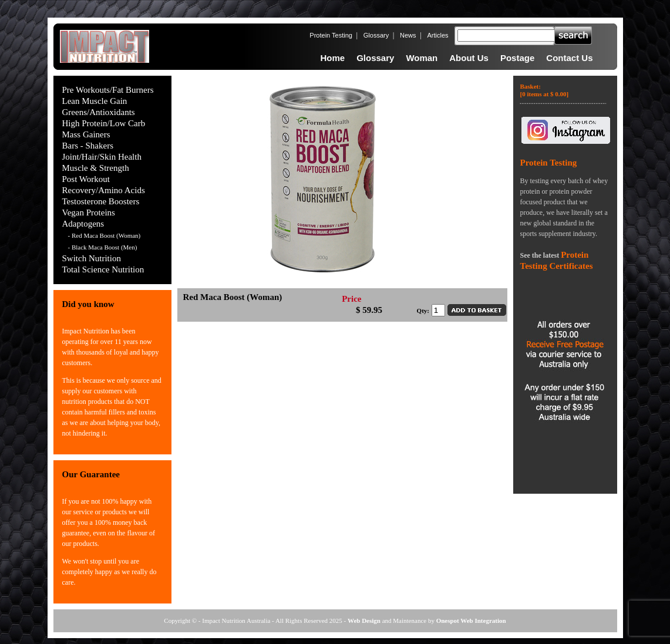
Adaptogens (83, 224)
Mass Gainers (86, 134)
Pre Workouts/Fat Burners (108, 90)
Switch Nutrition (92, 258)
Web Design (364, 621)
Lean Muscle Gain (95, 101)
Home (332, 58)
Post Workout (86, 179)
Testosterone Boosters (101, 201)
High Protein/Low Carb (104, 123)
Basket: (545, 90)
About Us (469, 58)
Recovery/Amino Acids (104, 190)
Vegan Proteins (89, 213)
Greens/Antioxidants (99, 112)
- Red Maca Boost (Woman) (105, 235)
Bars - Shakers (88, 146)
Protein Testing (331, 35)
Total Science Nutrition (103, 269)
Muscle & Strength (96, 168)
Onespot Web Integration (471, 621)
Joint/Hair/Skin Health (102, 157)
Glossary (376, 35)
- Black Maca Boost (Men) (103, 247)
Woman (422, 58)
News (408, 35)
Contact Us (569, 58)
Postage (517, 58)
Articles (437, 35)
